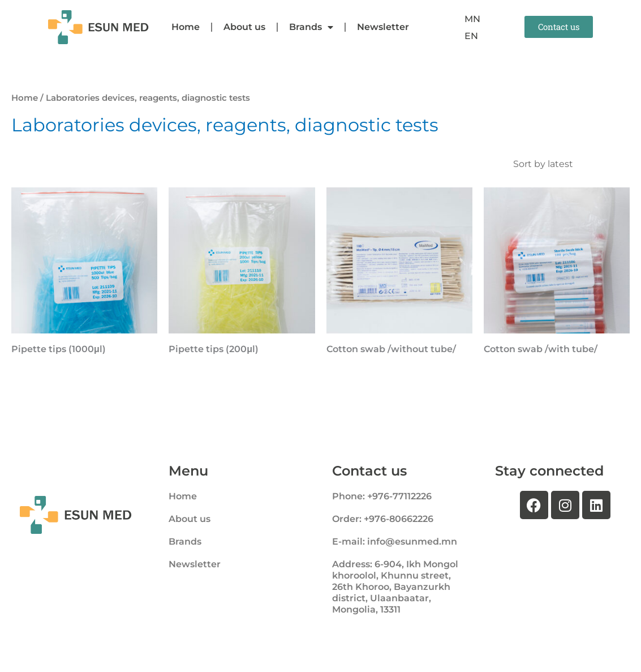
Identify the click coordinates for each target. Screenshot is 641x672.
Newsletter (383, 27)
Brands (311, 27)
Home (186, 27)
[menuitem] (472, 19)
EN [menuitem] (471, 36)
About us (244, 27)
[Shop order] (569, 164)
